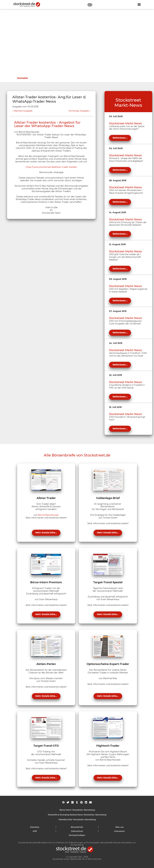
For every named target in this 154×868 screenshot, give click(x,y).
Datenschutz (77, 831)
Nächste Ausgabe (23, 111)
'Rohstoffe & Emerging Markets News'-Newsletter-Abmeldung (77, 815)
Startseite (22, 78)
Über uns (119, 827)
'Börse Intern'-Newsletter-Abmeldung (77, 810)
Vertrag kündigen (77, 835)
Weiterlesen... (120, 138)
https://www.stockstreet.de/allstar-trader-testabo (51, 167)
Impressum (119, 831)
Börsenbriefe (77, 827)
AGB (35, 831)
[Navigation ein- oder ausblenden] (139, 5)
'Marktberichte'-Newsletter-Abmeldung (77, 820)
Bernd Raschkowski (48, 515)
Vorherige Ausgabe (79, 111)
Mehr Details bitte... (46, 533)
